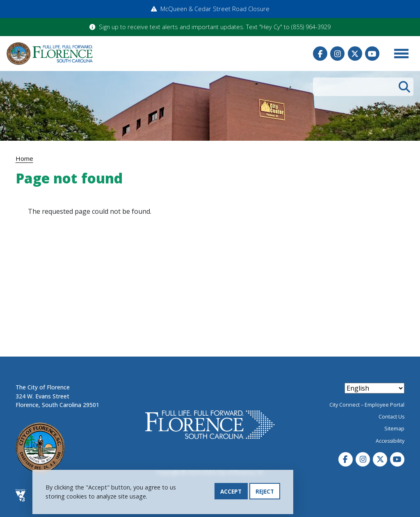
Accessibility (390, 441)
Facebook (320, 54)
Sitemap (394, 429)
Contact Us (391, 417)
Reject (265, 494)
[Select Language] (374, 388)
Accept (231, 494)
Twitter (355, 54)
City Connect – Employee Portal (367, 405)
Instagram (337, 54)
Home (24, 158)
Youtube (372, 54)
